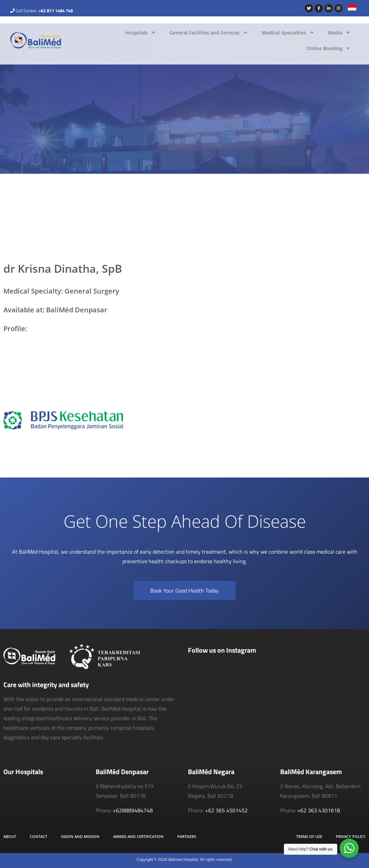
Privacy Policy (351, 836)
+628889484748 (133, 810)
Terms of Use (309, 836)
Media (339, 32)
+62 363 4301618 (319, 810)
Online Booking (329, 48)
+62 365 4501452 (226, 810)
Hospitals (141, 32)
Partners (187, 836)
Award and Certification (138, 836)
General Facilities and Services (209, 32)
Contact (38, 836)
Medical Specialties (288, 32)
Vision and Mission (80, 836)
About (10, 836)
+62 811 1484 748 (56, 11)
